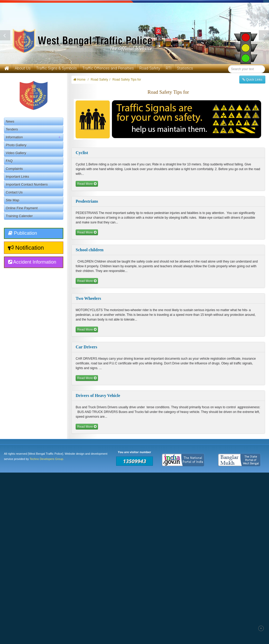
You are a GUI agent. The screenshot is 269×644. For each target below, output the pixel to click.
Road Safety (150, 68)
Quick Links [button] (252, 80)
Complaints (14, 169)
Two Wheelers (88, 298)
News (10, 121)
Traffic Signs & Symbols (56, 68)
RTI (169, 68)
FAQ (9, 161)
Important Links (17, 177)
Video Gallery (16, 153)
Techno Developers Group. (47, 459)
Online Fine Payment (22, 208)
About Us (23, 68)
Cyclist (82, 153)
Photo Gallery (16, 145)
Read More (87, 184)
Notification (26, 248)
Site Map (12, 200)
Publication (23, 233)
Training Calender (19, 216)
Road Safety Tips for (127, 80)
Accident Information (32, 262)
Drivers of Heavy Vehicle (98, 396)
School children (90, 250)
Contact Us (14, 192)
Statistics (185, 68)
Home (79, 80)
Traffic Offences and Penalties (108, 68)
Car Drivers (86, 347)
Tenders (12, 129)
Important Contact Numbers (27, 184)
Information (34, 137)
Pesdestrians (87, 201)
